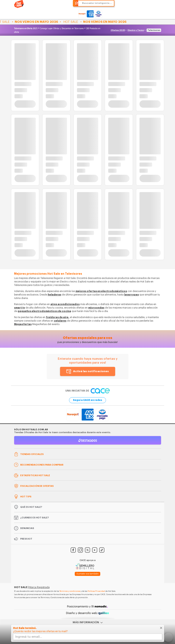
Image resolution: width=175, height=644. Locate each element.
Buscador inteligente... (97, 3)
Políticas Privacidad (96, 591)
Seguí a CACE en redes (87, 400)
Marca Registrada (39, 587)
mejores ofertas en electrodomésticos (101, 291)
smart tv (20, 308)
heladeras (55, 295)
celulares (60, 321)
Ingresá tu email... (29, 637)
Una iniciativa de (88, 391)
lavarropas (132, 295)
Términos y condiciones (70, 591)
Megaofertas (23, 324)
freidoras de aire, (58, 317)
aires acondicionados (65, 304)
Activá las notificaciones (91, 371)
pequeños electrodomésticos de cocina (44, 311)
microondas (96, 308)
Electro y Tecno (136, 30)
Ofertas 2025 (118, 30)
